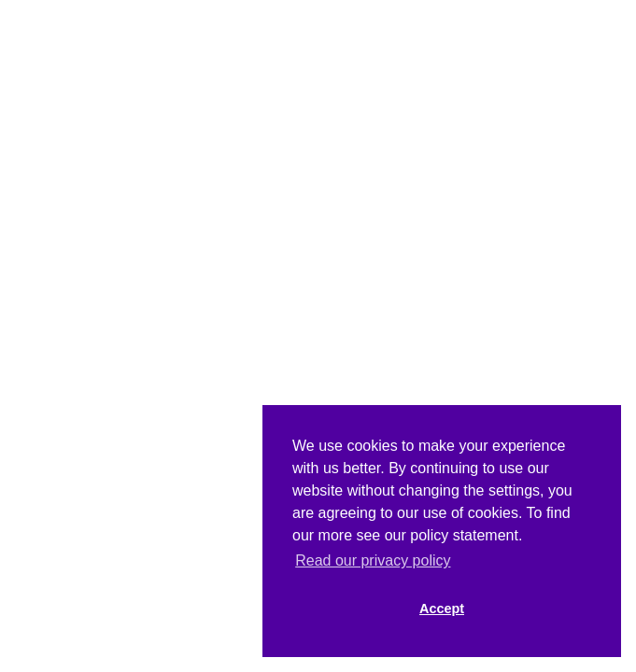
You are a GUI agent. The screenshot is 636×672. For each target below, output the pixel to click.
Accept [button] (442, 609)
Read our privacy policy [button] (373, 560)
